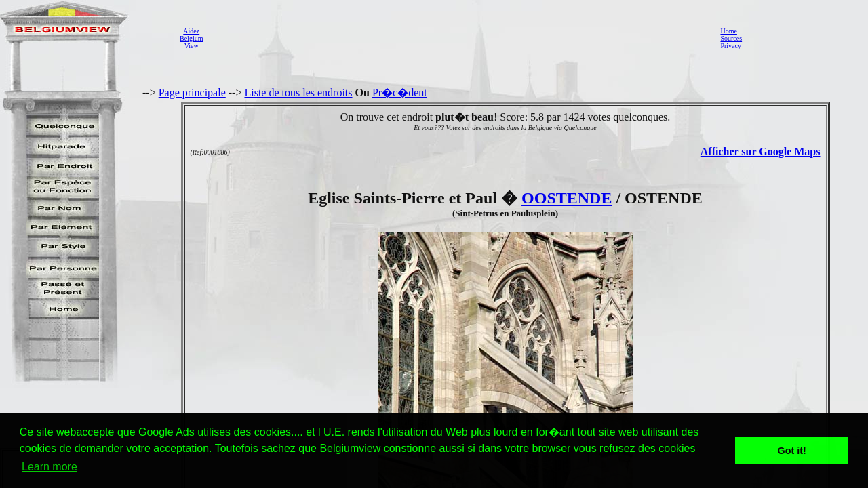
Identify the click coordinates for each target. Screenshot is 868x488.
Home (728, 31)
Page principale (192, 93)
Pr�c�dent (400, 93)
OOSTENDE (567, 198)
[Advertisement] (458, 38)
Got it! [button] (792, 451)
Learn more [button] (50, 467)
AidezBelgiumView (191, 38)
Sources (731, 38)
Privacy (731, 46)
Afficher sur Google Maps (761, 151)
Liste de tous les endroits (298, 93)
